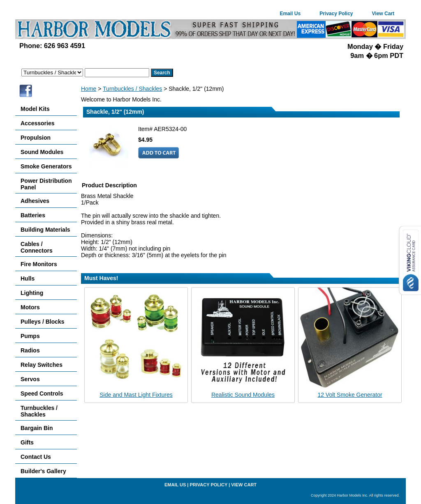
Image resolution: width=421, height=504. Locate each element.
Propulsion (36, 138)
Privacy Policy (336, 14)
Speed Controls (42, 394)
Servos (30, 379)
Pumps (30, 336)
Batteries (33, 215)
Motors (30, 307)
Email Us (290, 14)
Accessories (38, 123)
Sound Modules (42, 152)
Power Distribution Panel (46, 184)
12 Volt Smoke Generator (350, 395)
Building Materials (45, 230)
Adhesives (35, 201)
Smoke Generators (46, 166)
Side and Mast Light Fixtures (136, 395)
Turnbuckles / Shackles (132, 89)
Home (89, 89)
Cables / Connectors (37, 247)
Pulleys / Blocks (43, 322)
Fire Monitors (39, 264)
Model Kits (35, 109)
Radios (30, 350)
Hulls (28, 278)
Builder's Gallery (43, 471)
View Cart (383, 14)
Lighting (32, 293)
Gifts (27, 442)
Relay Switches (42, 365)
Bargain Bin (37, 428)
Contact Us (36, 457)
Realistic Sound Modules (243, 395)
